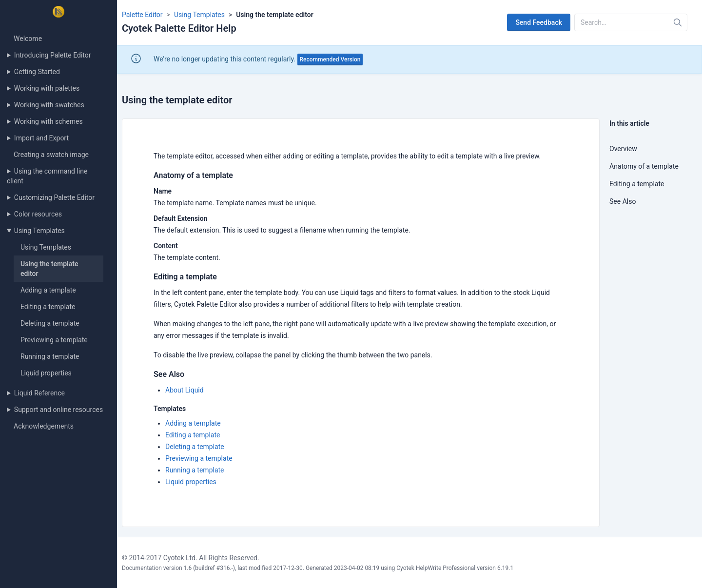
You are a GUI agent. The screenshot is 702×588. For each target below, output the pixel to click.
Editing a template (48, 307)
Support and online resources (58, 410)
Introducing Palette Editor (53, 55)
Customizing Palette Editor (54, 197)
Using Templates (39, 231)
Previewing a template (54, 340)
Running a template (50, 356)
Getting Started (37, 72)
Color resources (38, 214)
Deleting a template (50, 323)
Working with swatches (49, 105)
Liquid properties (46, 373)
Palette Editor (142, 15)
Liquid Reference (39, 393)
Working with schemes (49, 121)
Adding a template (48, 290)
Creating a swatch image (51, 155)
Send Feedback (539, 22)
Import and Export (41, 138)
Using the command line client (47, 176)
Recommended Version (330, 59)
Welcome (28, 39)
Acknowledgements (44, 426)
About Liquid (185, 390)
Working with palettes (47, 88)
